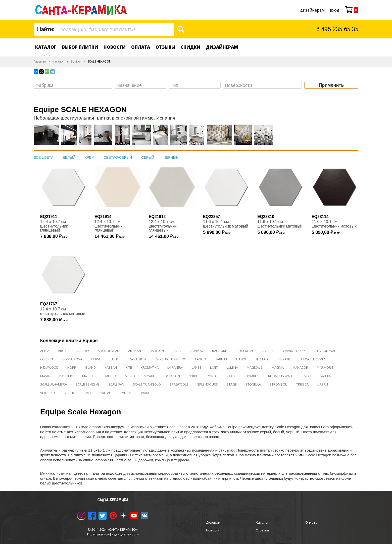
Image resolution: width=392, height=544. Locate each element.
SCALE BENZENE (88, 384)
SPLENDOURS (208, 384)
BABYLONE (158, 351)
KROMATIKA (150, 367)
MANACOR (300, 367)
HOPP (72, 367)
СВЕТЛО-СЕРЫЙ (118, 157)
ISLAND (90, 367)
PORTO (212, 376)
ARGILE (63, 351)
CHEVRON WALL (325, 351)
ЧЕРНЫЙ (171, 157)
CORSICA (47, 359)
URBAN (323, 384)
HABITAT (221, 359)
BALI (178, 351)
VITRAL (127, 393)
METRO (111, 376)
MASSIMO (66, 376)
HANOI (241, 359)
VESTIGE (71, 393)
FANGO (201, 359)
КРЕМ (90, 157)
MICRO (130, 376)
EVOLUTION (137, 359)
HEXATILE (285, 359)
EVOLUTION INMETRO (170, 359)
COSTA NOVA (72, 359)
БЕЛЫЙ (69, 157)
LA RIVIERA (175, 367)
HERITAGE (262, 359)
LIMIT (214, 367)
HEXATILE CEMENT (314, 359)
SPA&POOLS (179, 384)
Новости (115, 47)
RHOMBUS (251, 376)
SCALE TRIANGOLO (147, 384)
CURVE (96, 359)
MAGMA (278, 367)
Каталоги (263, 522)
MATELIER (89, 376)
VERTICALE (48, 393)
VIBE (89, 393)
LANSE (197, 367)
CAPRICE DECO (294, 351)
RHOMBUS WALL (280, 376)
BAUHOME (220, 351)
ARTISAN (135, 351)
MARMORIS (325, 367)
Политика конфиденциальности (113, 534)
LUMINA (232, 367)
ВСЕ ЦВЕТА (44, 157)
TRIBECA (302, 384)
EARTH (115, 359)
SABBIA (325, 376)
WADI (145, 393)
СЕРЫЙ (148, 157)
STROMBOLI (279, 384)
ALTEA (45, 351)
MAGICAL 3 (255, 367)
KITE (129, 367)
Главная (40, 61)
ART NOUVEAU (109, 351)
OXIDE (193, 376)
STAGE (232, 384)
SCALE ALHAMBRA (54, 384)
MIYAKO (150, 376)
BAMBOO (196, 351)
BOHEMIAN (245, 351)
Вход (334, 10)
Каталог (46, 47)
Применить (331, 85)
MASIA (45, 376)
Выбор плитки (80, 47)
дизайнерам (312, 10)
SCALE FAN (116, 384)
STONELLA (253, 384)
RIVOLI (306, 376)
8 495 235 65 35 (337, 29)
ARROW (83, 351)
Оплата (141, 47)
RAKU (231, 376)
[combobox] (104, 29)
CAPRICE (268, 351)
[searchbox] (74, 86)
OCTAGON (172, 376)
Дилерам (213, 522)
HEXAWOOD (49, 367)
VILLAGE (107, 393)
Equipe (76, 61)
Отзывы (165, 47)
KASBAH (111, 367)
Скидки (190, 47)
